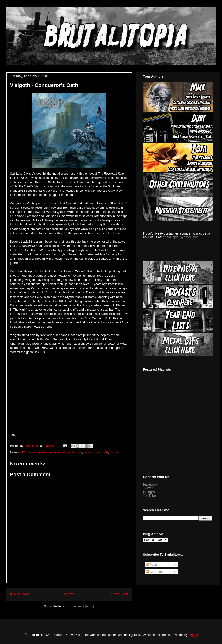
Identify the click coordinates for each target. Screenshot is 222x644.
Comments (156, 572)
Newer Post (19, 594)
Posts (152, 565)
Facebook (150, 484)
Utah (105, 452)
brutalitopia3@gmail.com (181, 237)
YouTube (150, 496)
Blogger (194, 635)
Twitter (148, 488)
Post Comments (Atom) (78, 606)
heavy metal (56, 452)
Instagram (150, 492)
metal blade (74, 452)
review (88, 452)
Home (70, 594)
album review (38, 452)
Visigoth (115, 452)
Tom (97, 452)
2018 (24, 452)
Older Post (120, 594)
